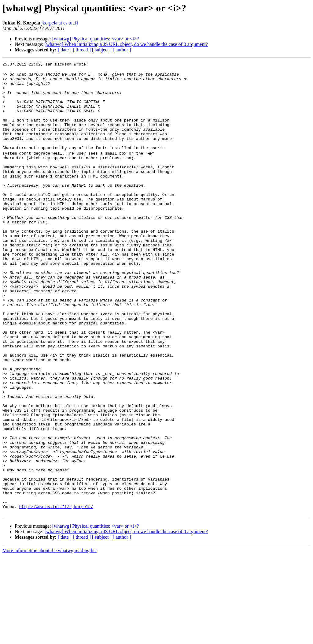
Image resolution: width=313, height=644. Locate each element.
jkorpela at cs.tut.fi (60, 23)
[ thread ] (82, 50)
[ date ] (65, 50)
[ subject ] (102, 50)
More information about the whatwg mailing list (50, 639)
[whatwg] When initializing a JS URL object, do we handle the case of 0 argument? (126, 44)
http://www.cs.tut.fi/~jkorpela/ (56, 594)
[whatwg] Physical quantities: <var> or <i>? (96, 39)
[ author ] (122, 50)
